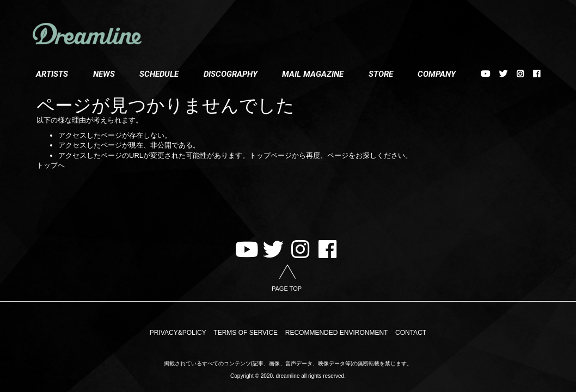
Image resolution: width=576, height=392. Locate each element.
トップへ (51, 165)
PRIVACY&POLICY (178, 333)
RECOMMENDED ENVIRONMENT (337, 333)
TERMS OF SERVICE (246, 333)
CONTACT (411, 333)
